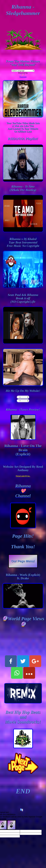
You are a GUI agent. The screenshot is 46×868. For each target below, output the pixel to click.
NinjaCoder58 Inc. (23, 476)
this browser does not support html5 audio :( (23, 397)
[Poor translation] (11, 825)
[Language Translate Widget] (23, 71)
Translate (23, 76)
